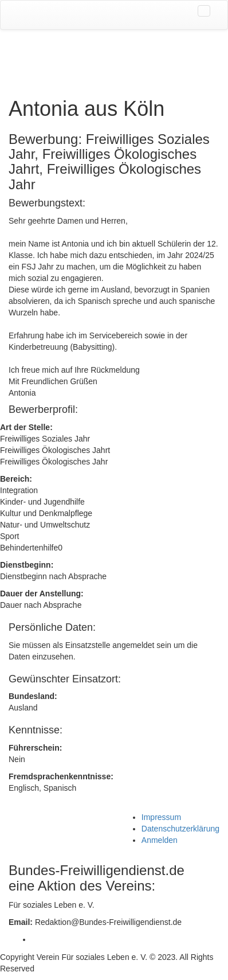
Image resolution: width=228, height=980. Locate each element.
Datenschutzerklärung (180, 829)
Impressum (161, 817)
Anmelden (160, 840)
